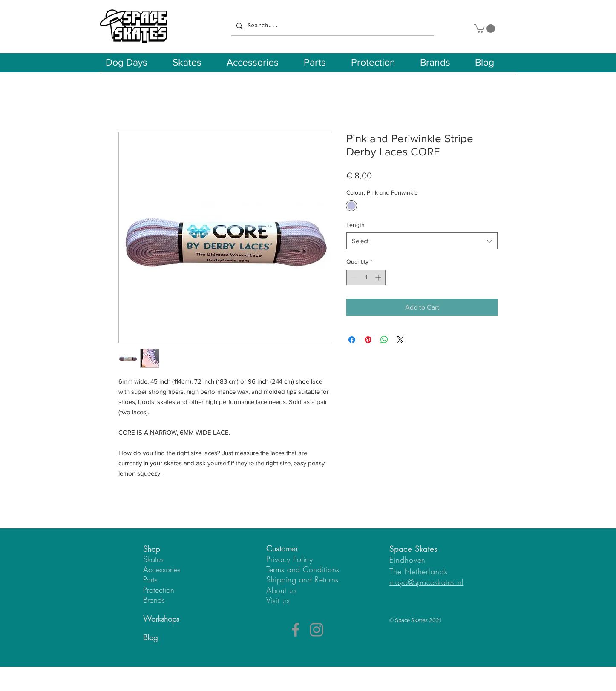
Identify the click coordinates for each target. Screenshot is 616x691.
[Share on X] (400, 340)
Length (355, 225)
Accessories (162, 569)
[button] (485, 29)
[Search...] (332, 26)
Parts (150, 579)
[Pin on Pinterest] (368, 340)
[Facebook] (296, 630)
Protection (159, 590)
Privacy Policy (290, 559)
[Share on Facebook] (352, 340)
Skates (153, 559)
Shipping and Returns (302, 579)
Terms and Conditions (303, 569)
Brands (154, 600)
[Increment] (379, 277)
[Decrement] (353, 277)
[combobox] (422, 241)
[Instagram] (317, 630)
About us (281, 590)
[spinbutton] (366, 277)
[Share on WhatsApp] (384, 340)
